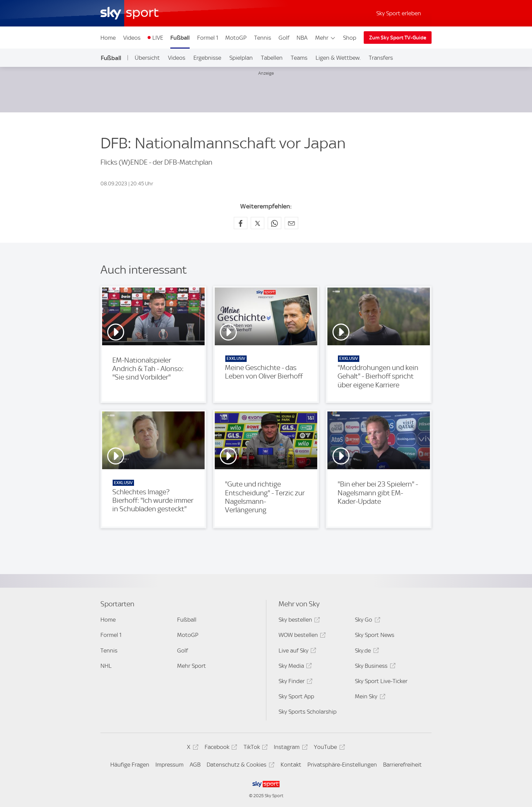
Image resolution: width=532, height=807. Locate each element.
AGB (195, 765)
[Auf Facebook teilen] (241, 223)
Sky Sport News (375, 635)
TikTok (255, 748)
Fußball (180, 38)
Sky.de (366, 652)
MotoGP (236, 38)
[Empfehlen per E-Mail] (291, 223)
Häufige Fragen (130, 765)
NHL (106, 666)
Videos (132, 38)
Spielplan (241, 58)
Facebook (220, 748)
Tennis (263, 38)
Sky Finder (294, 682)
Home (108, 38)
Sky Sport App (296, 696)
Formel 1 (208, 38)
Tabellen (272, 58)
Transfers (381, 58)
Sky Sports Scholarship (308, 712)
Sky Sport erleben (399, 13)
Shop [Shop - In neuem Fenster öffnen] (350, 38)
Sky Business (374, 667)
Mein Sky (369, 698)
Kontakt (291, 765)
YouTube (328, 748)
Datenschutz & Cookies (239, 766)
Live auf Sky (296, 652)
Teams (299, 58)
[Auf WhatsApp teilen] (274, 223)
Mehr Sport (192, 666)
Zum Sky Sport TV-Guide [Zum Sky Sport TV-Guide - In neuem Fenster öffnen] (398, 38)
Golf (284, 38)
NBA (302, 38)
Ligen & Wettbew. (338, 58)
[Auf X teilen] (258, 223)
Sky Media (294, 667)
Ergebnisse (207, 58)
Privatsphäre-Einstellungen (342, 765)
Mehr (326, 38)
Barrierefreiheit (402, 765)
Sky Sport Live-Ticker (381, 681)
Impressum (169, 765)
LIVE (158, 38)
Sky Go (366, 621)
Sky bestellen (298, 621)
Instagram (290, 748)
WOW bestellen (301, 636)
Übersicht (147, 58)
